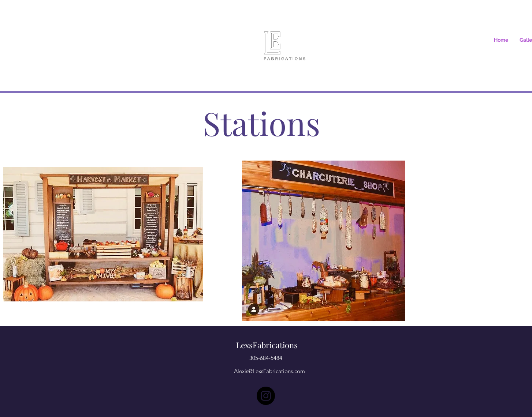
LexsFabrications (267, 345)
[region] (103, 234)
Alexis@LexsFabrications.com (269, 371)
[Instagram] (266, 396)
